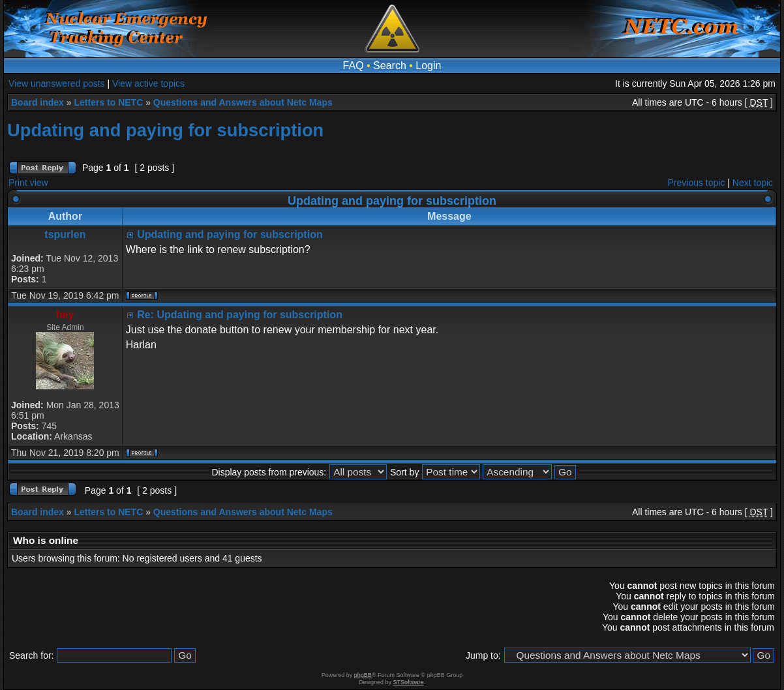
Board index (38, 102)
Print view (28, 183)
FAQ (354, 66)
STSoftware (409, 682)
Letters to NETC (108, 102)
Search (390, 66)
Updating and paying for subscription (165, 130)
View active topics (148, 83)
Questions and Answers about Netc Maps (243, 102)
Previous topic (697, 183)
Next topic (753, 183)
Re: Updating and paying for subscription (240, 315)
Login (428, 66)
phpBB (363, 675)
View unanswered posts (57, 83)
